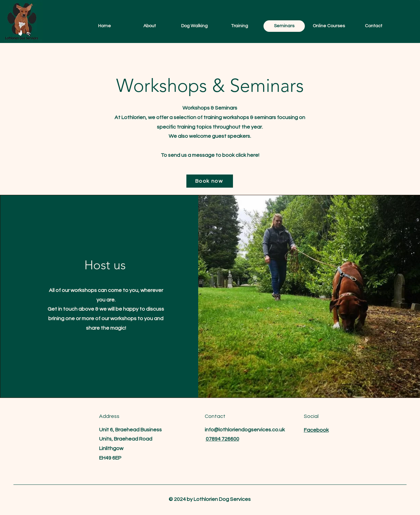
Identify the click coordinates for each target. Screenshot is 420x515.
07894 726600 (222, 439)
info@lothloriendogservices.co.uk (245, 430)
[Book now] (210, 181)
